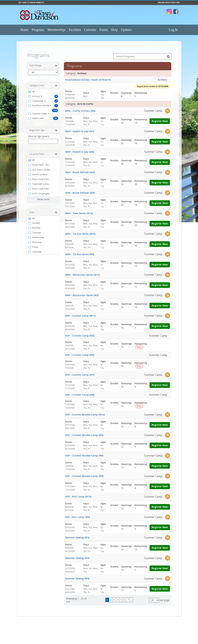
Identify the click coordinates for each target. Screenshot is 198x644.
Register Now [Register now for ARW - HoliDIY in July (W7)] (160, 139)
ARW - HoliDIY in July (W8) (80, 149)
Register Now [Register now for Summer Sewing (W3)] (160, 566)
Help (114, 30)
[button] (43, 89)
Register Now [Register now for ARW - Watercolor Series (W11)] (160, 282)
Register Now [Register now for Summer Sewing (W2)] (160, 545)
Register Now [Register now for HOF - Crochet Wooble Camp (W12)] (160, 422)
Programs (38, 30)
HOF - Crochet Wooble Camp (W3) (84, 433)
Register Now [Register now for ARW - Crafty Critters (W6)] (160, 118)
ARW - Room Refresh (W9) (80, 190)
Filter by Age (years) (39, 134)
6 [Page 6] (125, 597)
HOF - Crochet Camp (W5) (80, 352)
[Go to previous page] (104, 597)
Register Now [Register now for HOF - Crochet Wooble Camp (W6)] (160, 463)
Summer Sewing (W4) (77, 576)
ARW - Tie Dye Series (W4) (80, 252)
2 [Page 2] (111, 597)
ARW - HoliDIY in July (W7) (80, 129)
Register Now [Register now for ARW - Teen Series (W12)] (160, 221)
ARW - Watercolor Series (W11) (82, 272)
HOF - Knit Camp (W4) (78, 515)
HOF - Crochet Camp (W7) (80, 372)
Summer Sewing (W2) (77, 535)
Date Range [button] (43, 63)
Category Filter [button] (43, 83)
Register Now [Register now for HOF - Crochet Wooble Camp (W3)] (160, 443)
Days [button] (43, 210)
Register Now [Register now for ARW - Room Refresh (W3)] (160, 180)
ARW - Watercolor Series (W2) (82, 293)
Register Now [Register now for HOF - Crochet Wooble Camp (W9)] (160, 484)
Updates (126, 30)
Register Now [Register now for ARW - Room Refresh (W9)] (160, 200)
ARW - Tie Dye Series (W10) (80, 231)
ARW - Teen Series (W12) (79, 211)
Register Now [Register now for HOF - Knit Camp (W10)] (160, 504)
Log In (173, 30)
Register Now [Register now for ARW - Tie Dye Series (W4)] (160, 262)
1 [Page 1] (107, 597)
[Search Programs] (168, 54)
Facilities (75, 30)
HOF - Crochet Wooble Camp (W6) (84, 453)
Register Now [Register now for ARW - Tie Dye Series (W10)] (160, 241)
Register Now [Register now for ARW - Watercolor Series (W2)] (160, 303)
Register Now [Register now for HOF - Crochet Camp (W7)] (160, 382)
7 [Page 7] (128, 597)
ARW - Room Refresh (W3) (80, 170)
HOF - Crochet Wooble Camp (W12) (85, 412)
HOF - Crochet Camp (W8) (80, 392)
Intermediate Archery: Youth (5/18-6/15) (88, 77)
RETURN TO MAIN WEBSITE (31, 2)
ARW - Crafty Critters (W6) (80, 108)
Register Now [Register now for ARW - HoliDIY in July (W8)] (160, 159)
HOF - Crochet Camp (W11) (80, 313)
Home (24, 30)
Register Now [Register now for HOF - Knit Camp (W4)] (160, 525)
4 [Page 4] (118, 597)
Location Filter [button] (43, 152)
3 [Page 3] (114, 597)
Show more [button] (43, 197)
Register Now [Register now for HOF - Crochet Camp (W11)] (160, 323)
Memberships (57, 30)
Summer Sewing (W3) (77, 556)
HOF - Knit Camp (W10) (78, 494)
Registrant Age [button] (43, 128)
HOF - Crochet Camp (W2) (80, 333)
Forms (104, 30)
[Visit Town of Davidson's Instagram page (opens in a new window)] (169, 12)
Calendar (90, 30)
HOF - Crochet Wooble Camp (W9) (84, 474)
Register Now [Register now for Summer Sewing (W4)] (160, 586)
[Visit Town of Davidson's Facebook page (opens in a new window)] (176, 12)
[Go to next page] (131, 597)
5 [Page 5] (121, 597)
